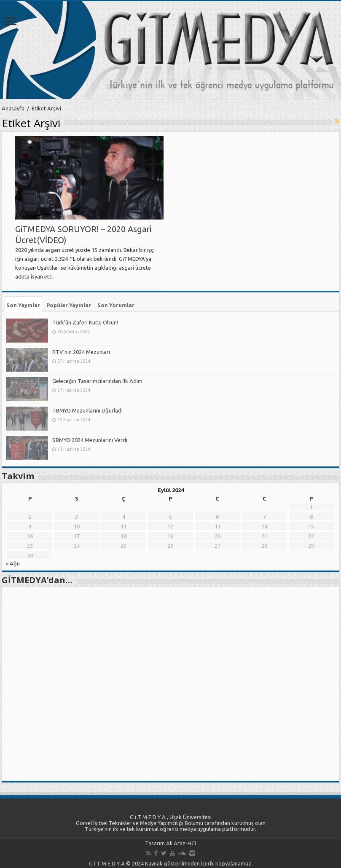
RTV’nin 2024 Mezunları (81, 352)
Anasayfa (13, 108)
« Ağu (13, 563)
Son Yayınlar (23, 305)
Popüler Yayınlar (69, 305)
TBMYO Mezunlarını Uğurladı (87, 410)
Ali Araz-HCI (181, 843)
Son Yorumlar (116, 305)
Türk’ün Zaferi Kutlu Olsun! (85, 322)
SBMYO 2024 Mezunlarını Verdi (90, 440)
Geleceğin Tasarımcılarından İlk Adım (97, 381)
